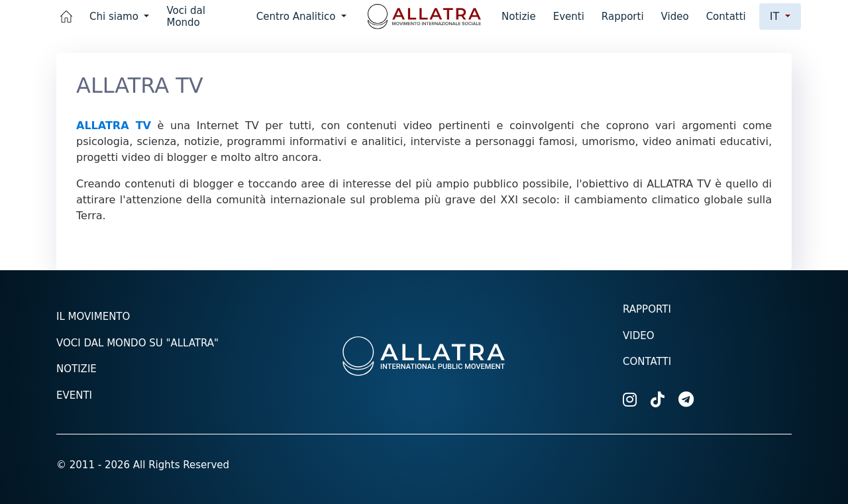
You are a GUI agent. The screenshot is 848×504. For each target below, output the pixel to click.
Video (675, 17)
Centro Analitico (297, 17)
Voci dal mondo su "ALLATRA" (137, 343)
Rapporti (623, 17)
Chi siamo (116, 17)
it (776, 16)
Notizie (519, 17)
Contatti (726, 17)
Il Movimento (93, 317)
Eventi (569, 17)
